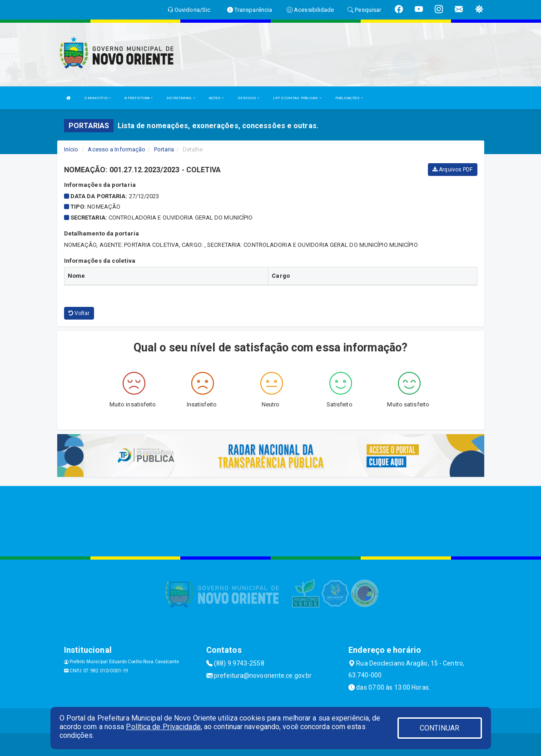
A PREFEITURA (139, 98)
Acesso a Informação (117, 149)
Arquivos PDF (452, 170)
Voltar (79, 313)
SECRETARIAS (181, 98)
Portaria (164, 149)
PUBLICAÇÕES (349, 98)
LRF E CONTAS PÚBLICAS (297, 98)
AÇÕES (217, 98)
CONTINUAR (440, 728)
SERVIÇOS (248, 98)
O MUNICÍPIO (98, 98)
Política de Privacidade (163, 727)
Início (71, 149)
